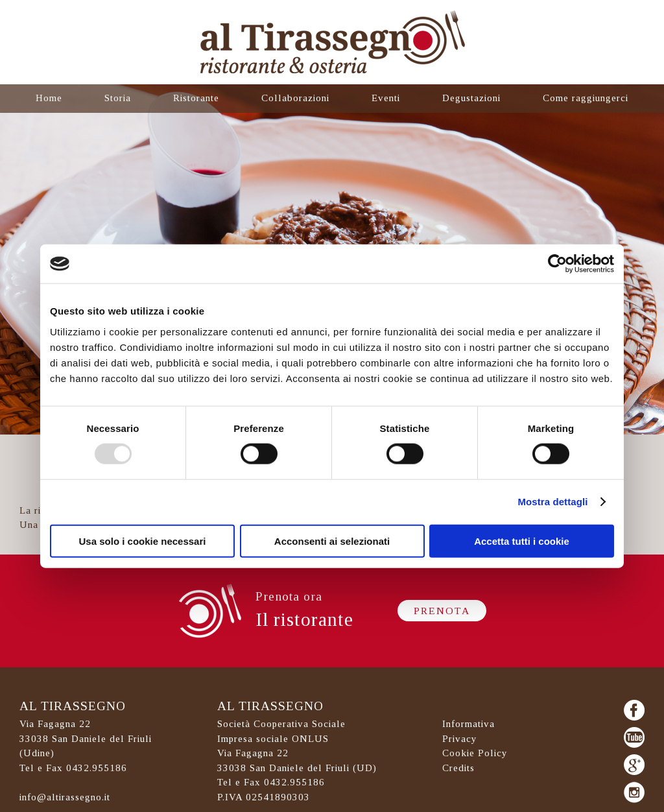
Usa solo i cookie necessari (143, 541)
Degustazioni (471, 98)
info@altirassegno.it (65, 797)
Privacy (460, 739)
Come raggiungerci (586, 98)
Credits (458, 768)
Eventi (386, 98)
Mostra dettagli (552, 502)
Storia (118, 98)
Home (49, 98)
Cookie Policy (475, 753)
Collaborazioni (295, 98)
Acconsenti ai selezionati (332, 541)
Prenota (442, 611)
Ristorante (196, 98)
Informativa (468, 724)
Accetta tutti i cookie (522, 541)
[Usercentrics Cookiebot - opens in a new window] (557, 264)
